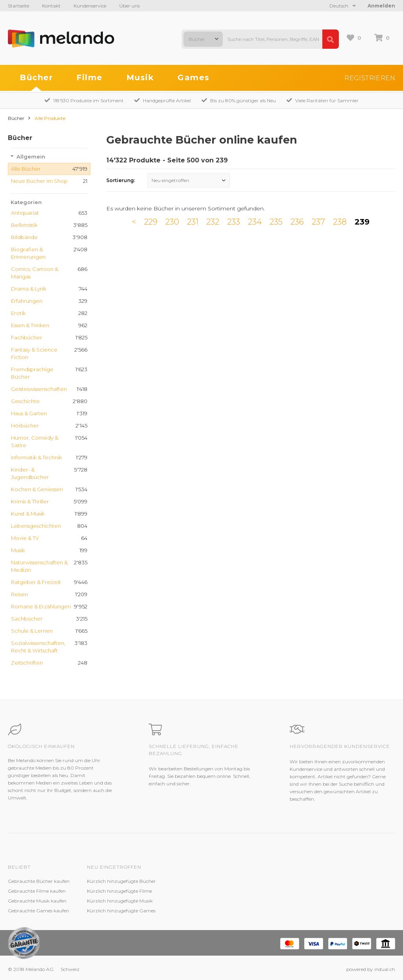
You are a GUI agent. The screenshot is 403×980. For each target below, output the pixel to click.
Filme (90, 77)
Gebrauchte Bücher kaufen (39, 881)
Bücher (36, 77)
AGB (250, 901)
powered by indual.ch (371, 969)
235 (276, 222)
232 (213, 222)
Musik (140, 77)
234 (255, 222)
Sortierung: (121, 180)
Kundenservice (90, 6)
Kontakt (51, 6)
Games (194, 77)
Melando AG (259, 881)
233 (234, 222)
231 (193, 222)
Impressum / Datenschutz (275, 911)
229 (151, 222)
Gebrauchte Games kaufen (39, 911)
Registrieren (370, 78)
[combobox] (203, 39)
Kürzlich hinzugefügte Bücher (121, 881)
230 (172, 222)
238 (340, 222)
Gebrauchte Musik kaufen (37, 901)
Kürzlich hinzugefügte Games (121, 911)
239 (362, 222)
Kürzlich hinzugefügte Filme (119, 891)
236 (297, 222)
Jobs (250, 891)
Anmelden (381, 6)
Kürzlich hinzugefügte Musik (120, 901)
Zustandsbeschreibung (192, 891)
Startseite (18, 6)
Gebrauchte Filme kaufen (37, 891)
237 (318, 222)
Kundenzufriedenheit (190, 901)
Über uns (129, 6)
